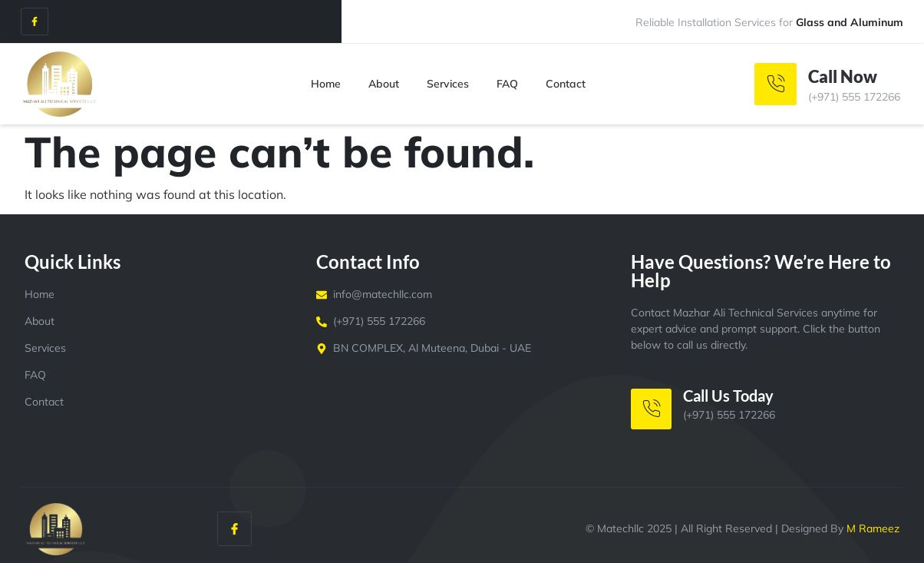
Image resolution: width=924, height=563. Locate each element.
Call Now (843, 76)
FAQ (507, 84)
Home (326, 84)
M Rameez (873, 528)
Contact (566, 84)
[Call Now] (775, 84)
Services (448, 84)
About (384, 84)
